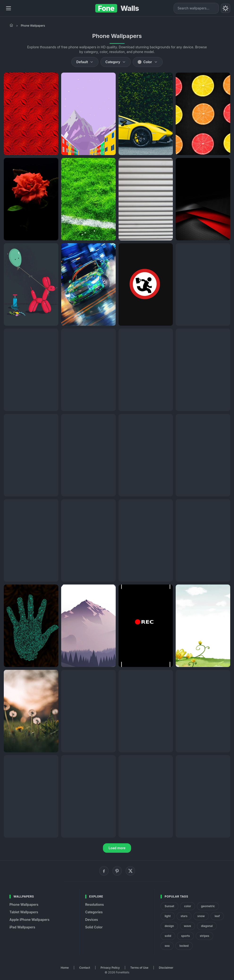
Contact (85, 968)
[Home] (11, 25)
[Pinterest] (117, 871)
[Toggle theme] (225, 8)
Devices (92, 920)
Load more (117, 848)
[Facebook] (104, 871)
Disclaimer (166, 968)
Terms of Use (139, 968)
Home (65, 968)
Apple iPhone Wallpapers (29, 920)
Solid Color (94, 927)
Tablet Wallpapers (24, 912)
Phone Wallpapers (24, 904)
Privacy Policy (110, 968)
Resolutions (95, 904)
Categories (94, 912)
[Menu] (9, 8)
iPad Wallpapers (22, 927)
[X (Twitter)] (130, 871)
